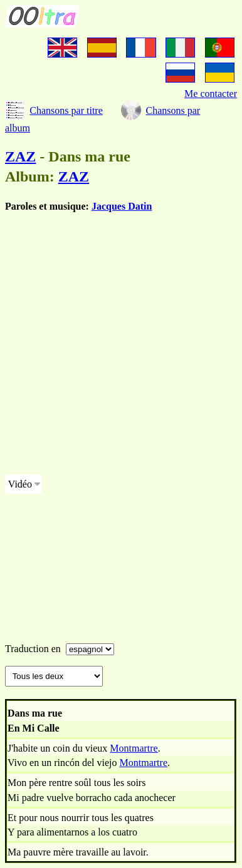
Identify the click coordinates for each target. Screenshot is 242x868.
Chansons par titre (66, 110)
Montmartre (134, 748)
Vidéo (20, 484)
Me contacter (211, 94)
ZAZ (20, 156)
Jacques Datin (122, 206)
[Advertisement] (121, 344)
